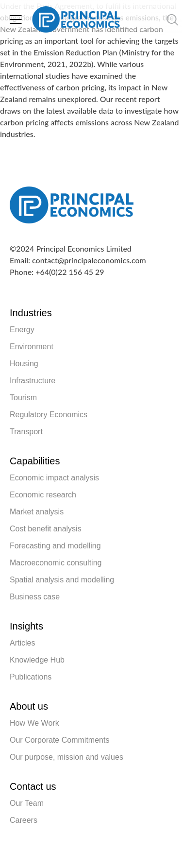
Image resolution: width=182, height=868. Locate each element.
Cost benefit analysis (46, 529)
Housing (24, 364)
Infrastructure (33, 381)
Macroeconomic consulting (56, 563)
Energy (22, 330)
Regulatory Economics (49, 415)
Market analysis (37, 512)
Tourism (23, 398)
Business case (35, 597)
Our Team (27, 803)
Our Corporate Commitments (59, 740)
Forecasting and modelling (55, 546)
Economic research (43, 495)
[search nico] (149, 19)
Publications (31, 677)
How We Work (34, 723)
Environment (32, 347)
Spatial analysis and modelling (62, 580)
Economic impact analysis (54, 478)
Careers (24, 820)
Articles (22, 643)
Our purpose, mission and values (66, 757)
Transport (26, 432)
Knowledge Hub (37, 660)
